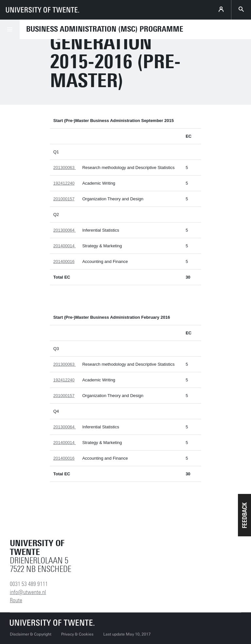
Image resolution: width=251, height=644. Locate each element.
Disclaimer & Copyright (31, 634)
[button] (244, 515)
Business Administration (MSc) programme (105, 29)
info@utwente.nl (28, 592)
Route (16, 600)
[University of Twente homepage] (42, 10)
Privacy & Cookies (77, 634)
